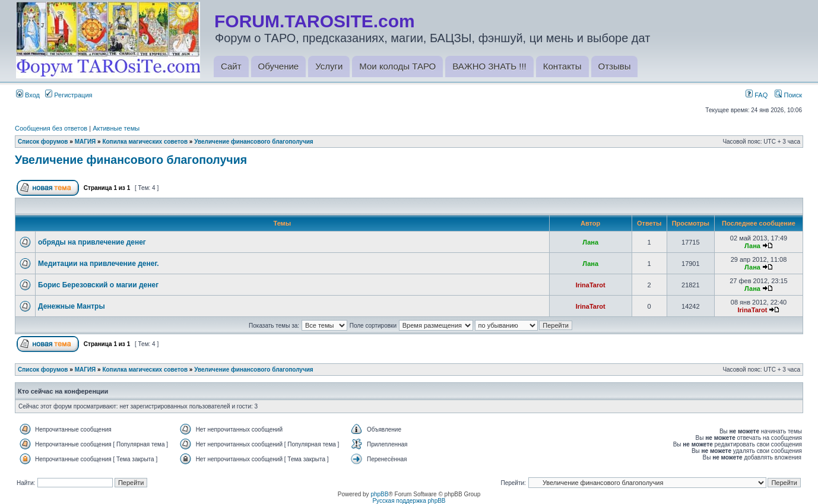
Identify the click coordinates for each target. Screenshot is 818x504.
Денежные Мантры (72, 306)
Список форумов (43, 142)
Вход (28, 95)
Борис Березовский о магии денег (98, 285)
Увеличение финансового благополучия (254, 142)
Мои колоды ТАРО (397, 66)
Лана (590, 242)
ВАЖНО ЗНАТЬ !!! (489, 66)
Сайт (231, 66)
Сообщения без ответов (51, 128)
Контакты (562, 66)
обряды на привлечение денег (92, 242)
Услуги (329, 66)
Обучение (279, 66)
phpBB (379, 494)
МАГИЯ (85, 142)
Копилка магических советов (145, 142)
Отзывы (615, 66)
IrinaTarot (591, 285)
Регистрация (69, 95)
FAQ (757, 95)
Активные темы (116, 128)
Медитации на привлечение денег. (99, 264)
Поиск (788, 95)
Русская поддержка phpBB (409, 501)
